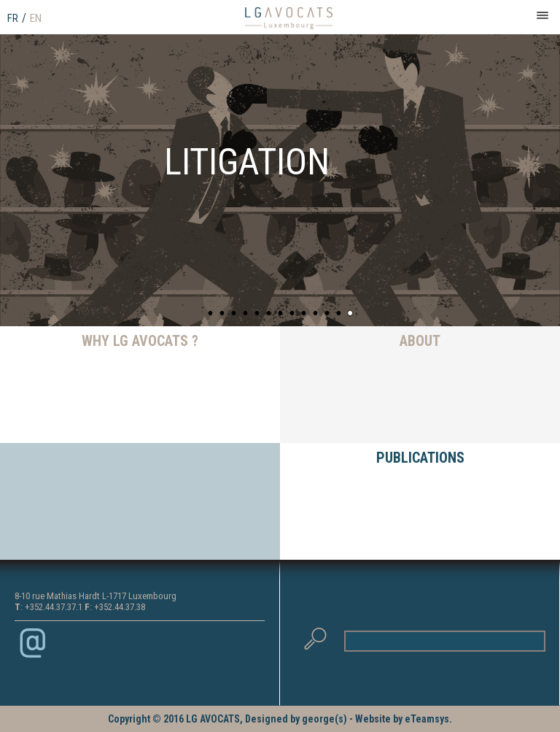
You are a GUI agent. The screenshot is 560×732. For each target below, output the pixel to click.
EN (36, 18)
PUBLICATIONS (420, 458)
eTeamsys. (428, 719)
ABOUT (420, 341)
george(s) (324, 719)
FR (13, 18)
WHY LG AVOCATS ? (140, 341)
